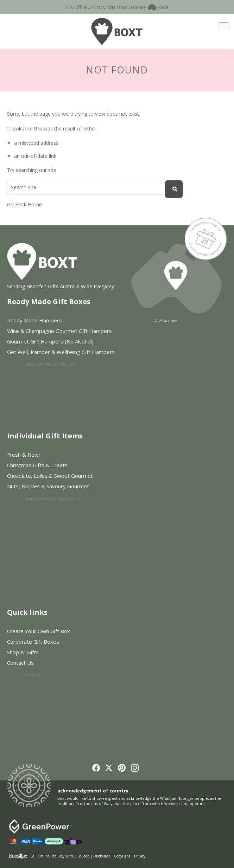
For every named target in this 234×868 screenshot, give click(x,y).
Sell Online (40, 856)
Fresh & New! (23, 455)
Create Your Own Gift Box (39, 631)
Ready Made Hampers (34, 320)
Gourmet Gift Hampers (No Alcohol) (57, 343)
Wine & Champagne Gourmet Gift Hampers (60, 332)
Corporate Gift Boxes (36, 642)
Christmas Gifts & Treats (40, 466)
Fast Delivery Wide (144, 7)
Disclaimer (102, 856)
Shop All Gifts (39, 654)
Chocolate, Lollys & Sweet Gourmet (57, 478)
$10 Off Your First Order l (92, 7)
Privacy (140, 856)
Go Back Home (24, 204)
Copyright (122, 856)
